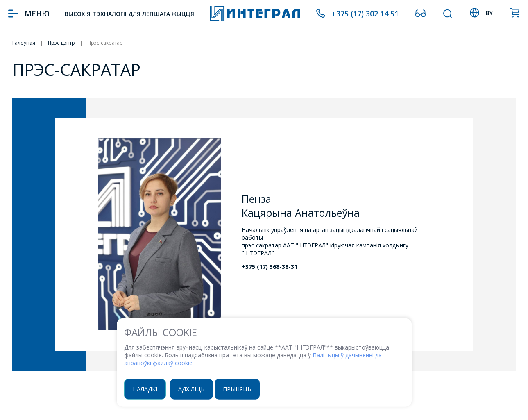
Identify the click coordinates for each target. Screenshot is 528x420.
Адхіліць (191, 389)
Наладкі (145, 389)
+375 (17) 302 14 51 (365, 14)
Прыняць (237, 389)
